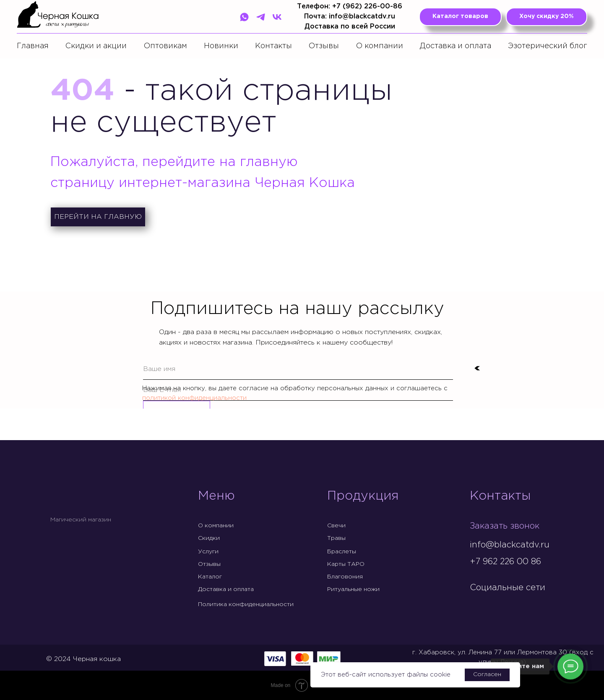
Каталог (210, 577)
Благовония (345, 577)
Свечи (336, 526)
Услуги (208, 552)
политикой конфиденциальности (194, 398)
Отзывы (324, 46)
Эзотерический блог (548, 46)
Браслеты (342, 552)
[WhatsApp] (244, 17)
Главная (33, 46)
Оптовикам (165, 46)
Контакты (273, 46)
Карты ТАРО (346, 564)
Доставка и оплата (456, 46)
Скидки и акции (96, 46)
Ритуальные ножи (353, 589)
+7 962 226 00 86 (505, 562)
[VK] (277, 17)
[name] (298, 369)
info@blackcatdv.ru (510, 545)
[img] (476, 605)
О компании (380, 46)
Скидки (209, 538)
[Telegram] (261, 17)
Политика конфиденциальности (246, 604)
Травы (336, 538)
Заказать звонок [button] (505, 526)
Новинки (221, 46)
